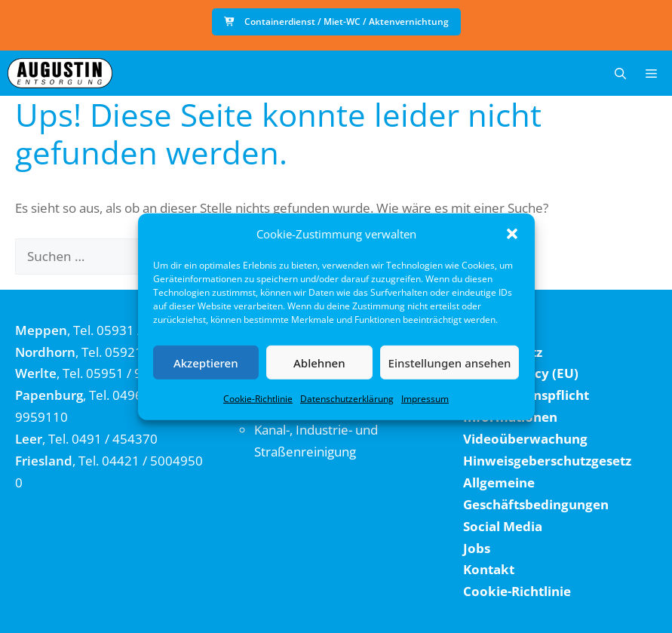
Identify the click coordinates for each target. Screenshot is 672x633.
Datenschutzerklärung (347, 399)
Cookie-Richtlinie (258, 399)
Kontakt (489, 569)
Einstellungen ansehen (450, 362)
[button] (512, 234)
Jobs (477, 548)
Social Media (503, 526)
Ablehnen (319, 362)
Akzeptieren (206, 362)
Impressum (425, 399)
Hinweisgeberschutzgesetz (547, 461)
